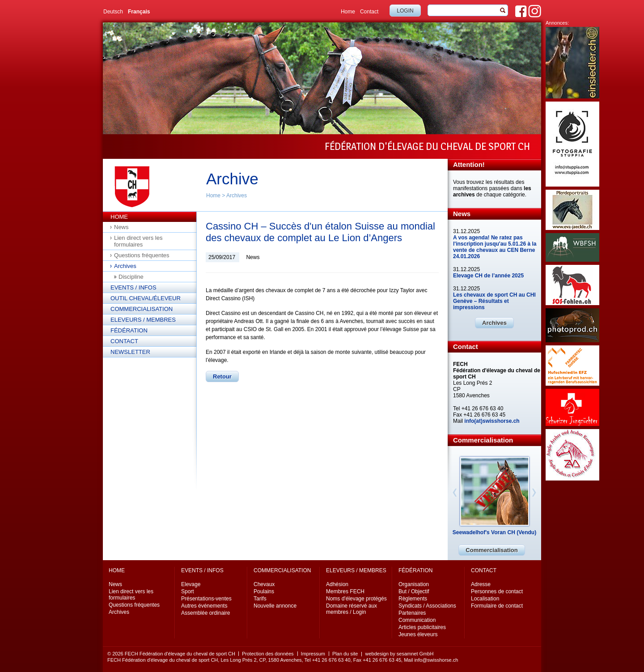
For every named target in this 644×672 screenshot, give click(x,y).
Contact (369, 12)
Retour (222, 376)
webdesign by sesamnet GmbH (399, 654)
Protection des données (268, 654)
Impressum (313, 654)
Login (405, 11)
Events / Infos (133, 287)
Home (348, 12)
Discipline (131, 277)
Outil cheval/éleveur (146, 298)
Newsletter (130, 352)
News (121, 227)
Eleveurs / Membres (143, 320)
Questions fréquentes (142, 255)
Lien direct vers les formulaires (138, 241)
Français (139, 12)
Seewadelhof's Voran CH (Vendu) (494, 532)
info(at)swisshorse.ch (492, 421)
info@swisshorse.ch (436, 660)
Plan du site (345, 654)
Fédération (129, 330)
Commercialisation (142, 309)
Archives (237, 196)
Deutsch (113, 12)
